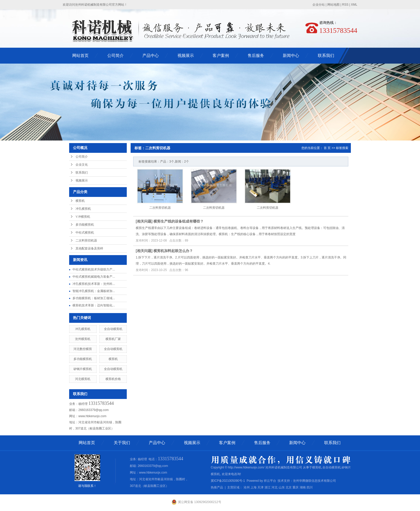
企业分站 (319, 5)
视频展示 (186, 56)
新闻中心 (291, 56)
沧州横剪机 (83, 339)
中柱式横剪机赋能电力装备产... (94, 277)
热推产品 (217, 487)
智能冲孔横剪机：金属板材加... (94, 291)
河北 (275, 487)
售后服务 (256, 56)
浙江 (268, 487)
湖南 (303, 487)
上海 (254, 487)
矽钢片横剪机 (83, 369)
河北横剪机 (83, 379)
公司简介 (115, 56)
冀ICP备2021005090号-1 (228, 481)
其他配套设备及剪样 (89, 248)
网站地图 (333, 5)
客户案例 (221, 56)
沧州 (247, 487)
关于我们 (122, 443)
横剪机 (80, 201)
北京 (289, 487)
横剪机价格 (113, 379)
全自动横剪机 (113, 329)
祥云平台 (270, 481)
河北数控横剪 (83, 349)
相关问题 (144, 221)
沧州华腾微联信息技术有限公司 (314, 481)
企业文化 (82, 165)
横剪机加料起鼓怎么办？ (173, 251)
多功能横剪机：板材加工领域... (94, 298)
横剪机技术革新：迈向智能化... (94, 305)
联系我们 (326, 56)
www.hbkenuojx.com (92, 416)
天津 (260, 487)
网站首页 (80, 56)
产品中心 (151, 56)
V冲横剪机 (83, 217)
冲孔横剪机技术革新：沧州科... (94, 284)
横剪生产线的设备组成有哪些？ (178, 221)
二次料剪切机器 (86, 241)
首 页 (327, 148)
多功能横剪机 (85, 225)
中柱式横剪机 (85, 233)
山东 (282, 487)
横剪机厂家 (113, 339)
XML (354, 5)
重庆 (296, 487)
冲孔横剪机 (83, 209)
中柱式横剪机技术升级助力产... (94, 269)
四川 (310, 487)
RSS (345, 5)
